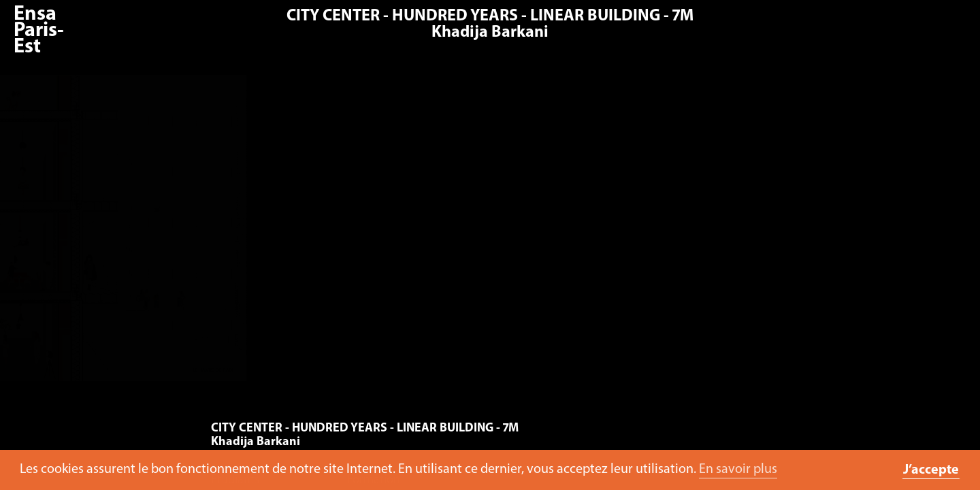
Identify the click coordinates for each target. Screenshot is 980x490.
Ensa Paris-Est (39, 31)
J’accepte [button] (931, 470)
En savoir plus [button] (738, 470)
